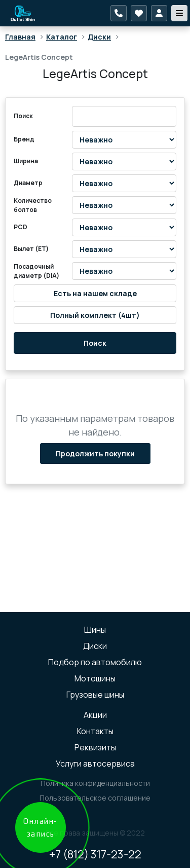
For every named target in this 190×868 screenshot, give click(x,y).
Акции (95, 715)
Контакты (95, 731)
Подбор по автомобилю (95, 662)
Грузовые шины (95, 695)
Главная (20, 37)
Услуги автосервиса (95, 764)
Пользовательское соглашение (95, 798)
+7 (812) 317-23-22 (95, 854)
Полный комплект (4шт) (95, 315)
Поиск (95, 343)
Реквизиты (95, 747)
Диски (99, 37)
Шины (95, 630)
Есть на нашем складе (95, 293)
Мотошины (95, 678)
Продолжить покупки (95, 454)
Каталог (62, 37)
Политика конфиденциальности (95, 783)
